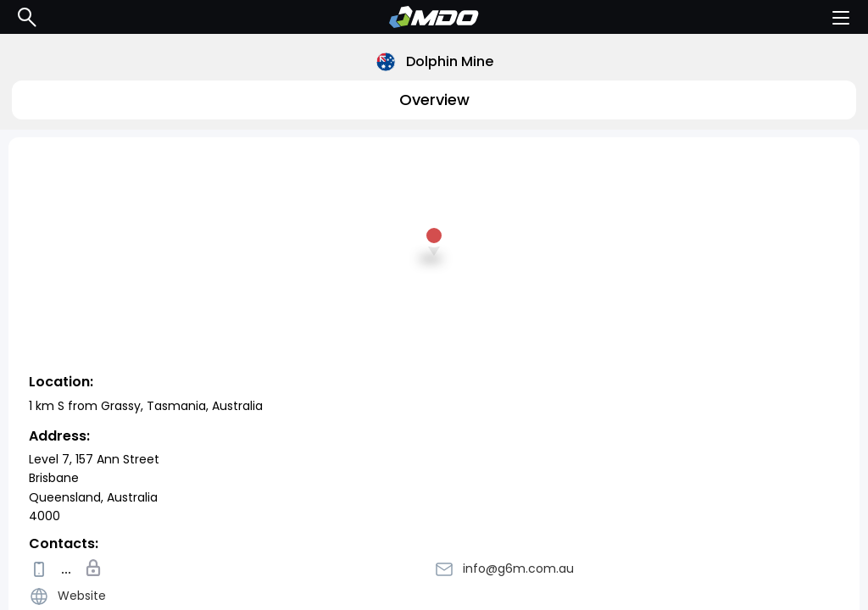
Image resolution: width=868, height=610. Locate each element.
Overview (434, 100)
